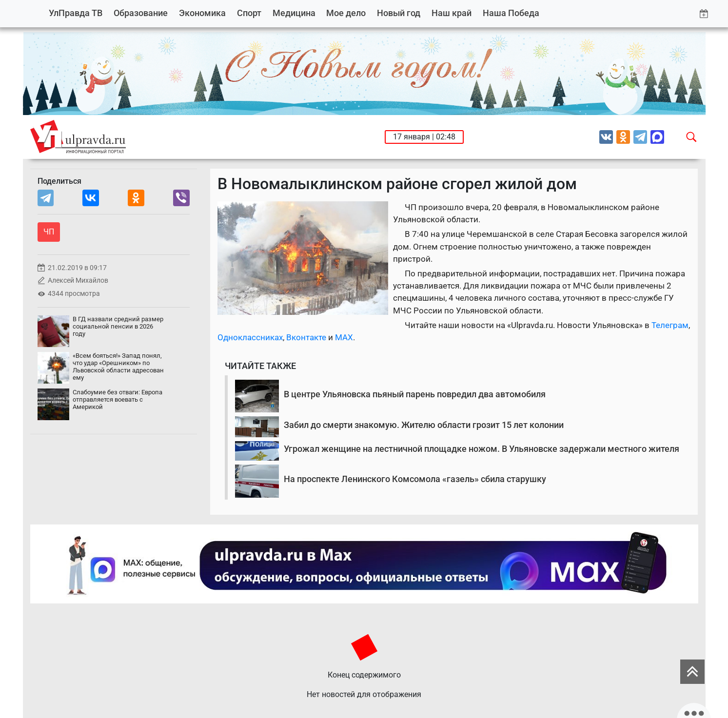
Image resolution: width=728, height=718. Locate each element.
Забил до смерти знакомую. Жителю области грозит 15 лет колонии (424, 425)
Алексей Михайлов (78, 281)
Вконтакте (306, 337)
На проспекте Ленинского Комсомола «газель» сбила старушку (415, 479)
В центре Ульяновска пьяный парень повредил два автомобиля (415, 394)
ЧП (49, 232)
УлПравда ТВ (76, 13)
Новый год (399, 13)
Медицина (294, 13)
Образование (141, 13)
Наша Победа (511, 13)
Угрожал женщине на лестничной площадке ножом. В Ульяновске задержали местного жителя (482, 449)
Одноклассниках (250, 337)
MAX (344, 337)
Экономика (202, 13)
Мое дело (346, 13)
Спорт (249, 13)
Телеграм (670, 325)
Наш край (452, 13)
